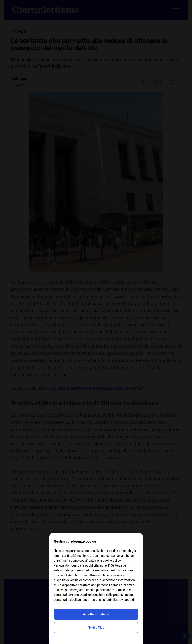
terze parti (122, 565)
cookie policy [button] (112, 561)
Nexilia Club (96, 628)
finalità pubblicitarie (100, 590)
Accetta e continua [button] (96, 614)
